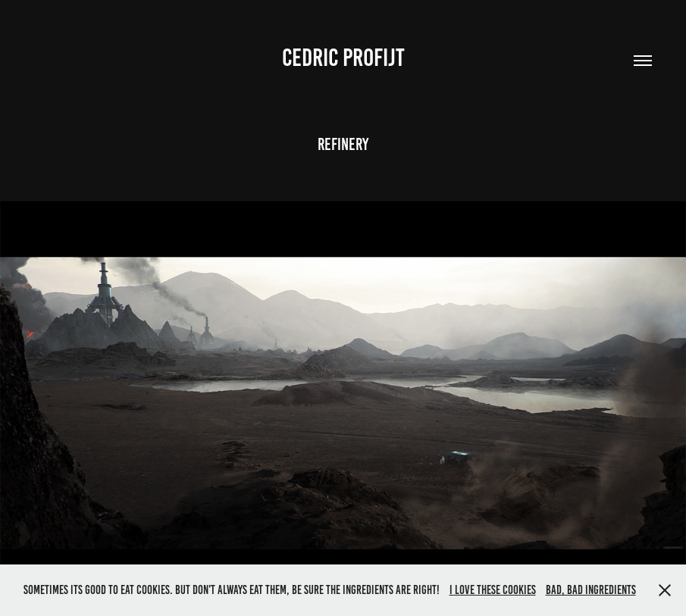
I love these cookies (493, 590)
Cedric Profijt (343, 58)
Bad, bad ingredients (591, 590)
